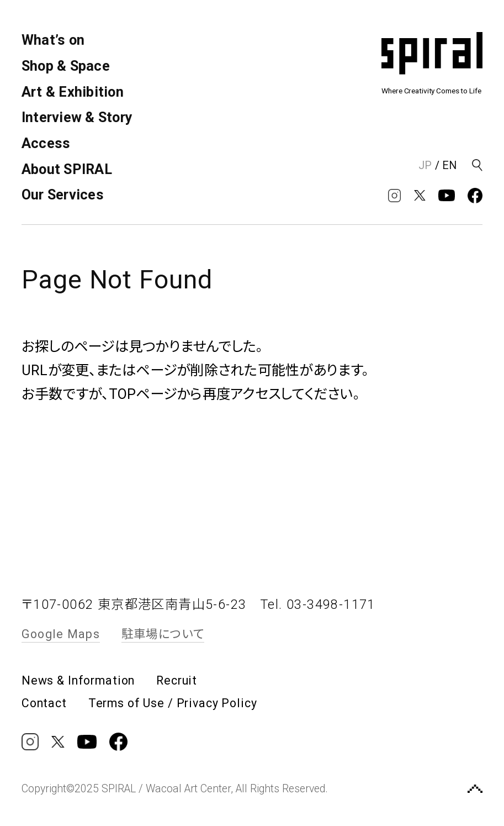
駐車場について (163, 634)
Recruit (177, 680)
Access (46, 143)
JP (425, 165)
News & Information (78, 680)
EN (449, 165)
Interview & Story (77, 117)
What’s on (53, 40)
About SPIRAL (67, 169)
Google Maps (61, 634)
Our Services (63, 195)
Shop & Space (66, 66)
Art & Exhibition (73, 92)
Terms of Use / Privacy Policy (173, 703)
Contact (44, 703)
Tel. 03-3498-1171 (318, 604)
